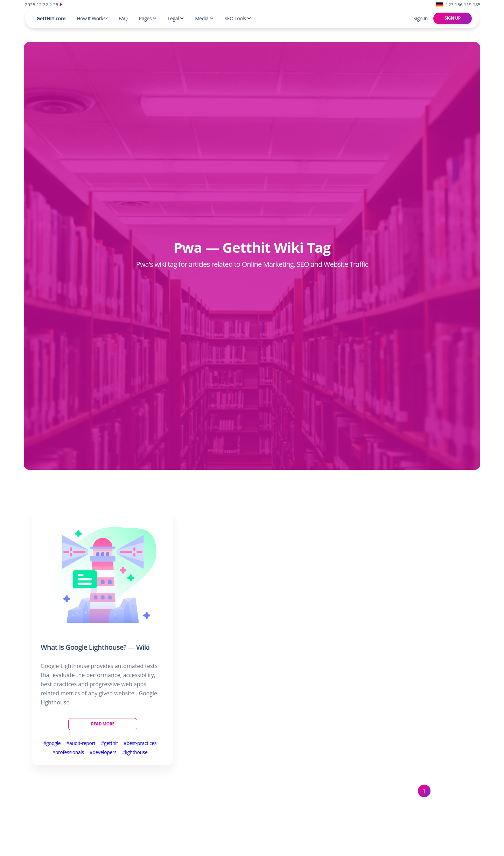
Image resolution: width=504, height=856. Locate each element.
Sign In (421, 18)
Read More (103, 724)
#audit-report (81, 743)
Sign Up (453, 18)
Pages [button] (148, 18)
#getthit (109, 743)
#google (52, 743)
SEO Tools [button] (238, 18)
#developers (103, 752)
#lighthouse (135, 752)
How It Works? (92, 18)
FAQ (123, 18)
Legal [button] (176, 18)
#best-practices (140, 743)
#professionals (68, 752)
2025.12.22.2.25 (43, 5)
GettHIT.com (51, 18)
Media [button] (204, 18)
